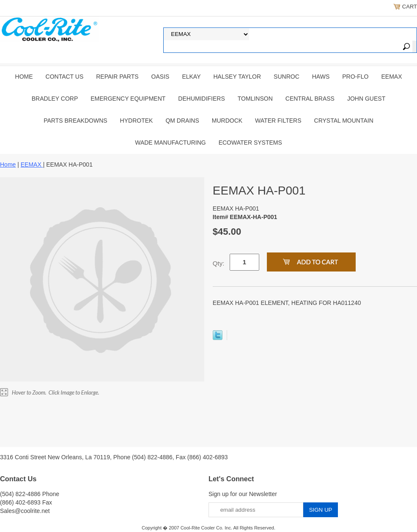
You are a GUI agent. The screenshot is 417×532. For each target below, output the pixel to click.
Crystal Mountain (344, 121)
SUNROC (287, 77)
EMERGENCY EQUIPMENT (128, 99)
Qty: (219, 263)
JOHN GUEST (366, 99)
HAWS (321, 77)
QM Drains (182, 121)
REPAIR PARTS (117, 77)
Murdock (227, 121)
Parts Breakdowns (75, 121)
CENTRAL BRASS (310, 99)
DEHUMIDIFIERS (201, 99)
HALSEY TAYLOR (237, 77)
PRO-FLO (355, 77)
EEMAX (391, 77)
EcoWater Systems (250, 143)
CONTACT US (65, 77)
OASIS (160, 77)
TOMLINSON (255, 99)
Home (24, 77)
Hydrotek (137, 121)
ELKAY (191, 77)
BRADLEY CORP (55, 99)
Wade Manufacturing (170, 143)
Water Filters (278, 121)
